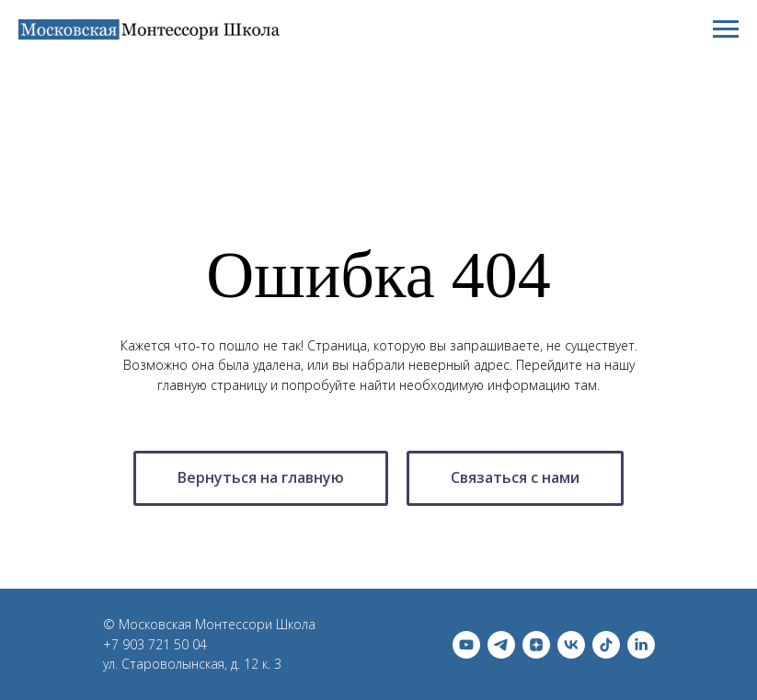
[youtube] (466, 645)
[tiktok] (606, 645)
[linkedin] (641, 645)
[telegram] (501, 645)
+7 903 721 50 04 (155, 644)
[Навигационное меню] (726, 29)
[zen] (536, 645)
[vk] (571, 645)
